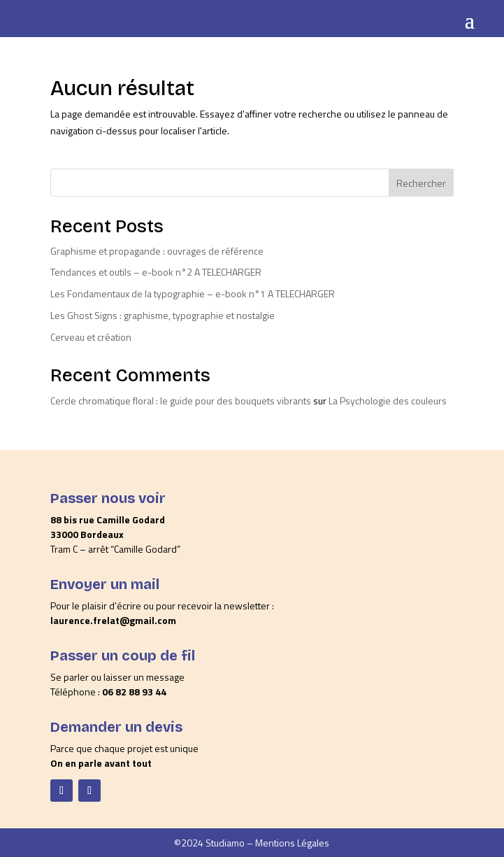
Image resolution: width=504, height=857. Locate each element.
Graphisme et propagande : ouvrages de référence (157, 251)
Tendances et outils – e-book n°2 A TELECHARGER (156, 272)
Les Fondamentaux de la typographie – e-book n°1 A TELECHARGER (193, 293)
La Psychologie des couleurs (388, 401)
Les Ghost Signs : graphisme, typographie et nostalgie (163, 315)
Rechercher (421, 183)
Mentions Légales (292, 843)
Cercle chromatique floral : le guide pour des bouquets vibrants (181, 401)
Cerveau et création (91, 337)
